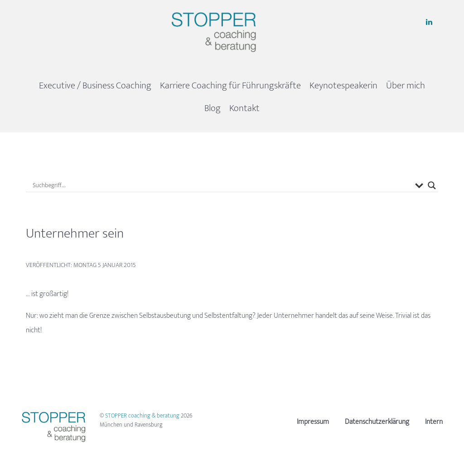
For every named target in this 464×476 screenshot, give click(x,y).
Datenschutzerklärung (377, 422)
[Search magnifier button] (432, 185)
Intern (434, 422)
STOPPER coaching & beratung (143, 416)
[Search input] (222, 185)
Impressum (313, 422)
